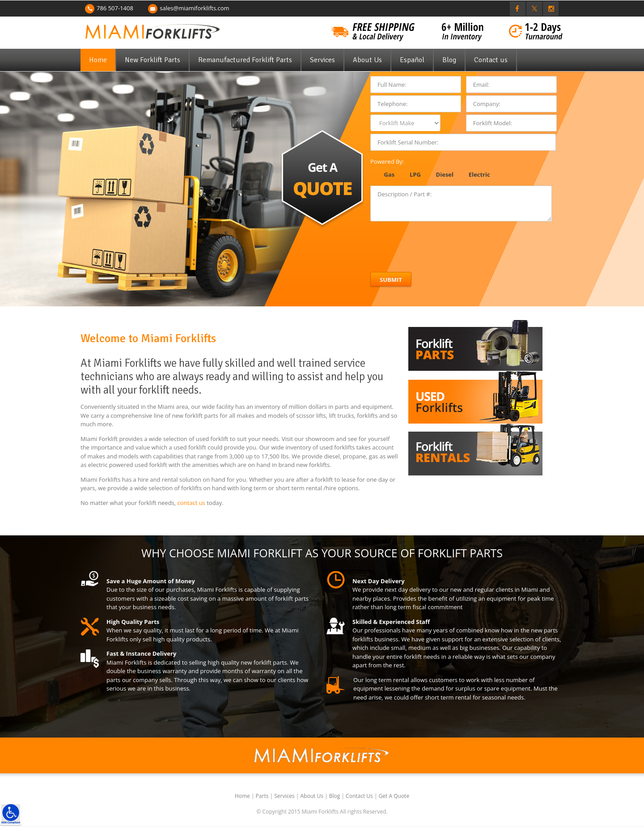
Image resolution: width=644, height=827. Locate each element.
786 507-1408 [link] (115, 8)
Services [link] (322, 60)
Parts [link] (263, 796)
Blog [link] (449, 60)
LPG (415, 174)
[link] (11, 814)
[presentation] (438, 243)
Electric (479, 174)
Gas (389, 174)
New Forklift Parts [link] (153, 60)
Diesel (445, 174)
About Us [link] (367, 60)
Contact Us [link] (360, 796)
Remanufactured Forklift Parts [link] (245, 60)
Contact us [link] (491, 60)
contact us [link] (191, 503)
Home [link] (98, 60)
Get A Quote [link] (394, 796)
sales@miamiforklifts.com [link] (194, 8)
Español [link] (412, 60)
